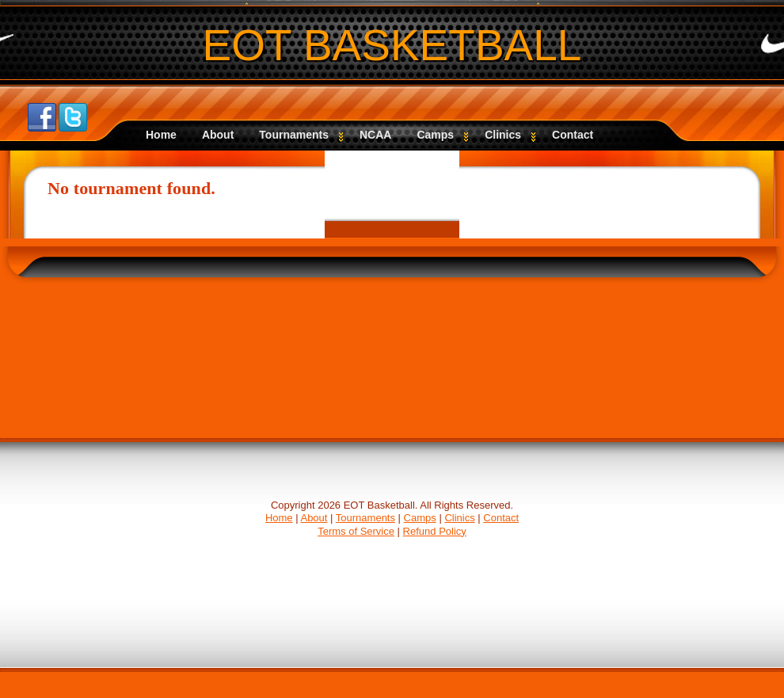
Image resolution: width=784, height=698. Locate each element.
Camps (442, 135)
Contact (573, 135)
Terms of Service (356, 531)
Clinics (510, 135)
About (218, 135)
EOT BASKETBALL (392, 45)
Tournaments (301, 135)
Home (161, 135)
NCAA (375, 135)
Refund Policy (435, 531)
